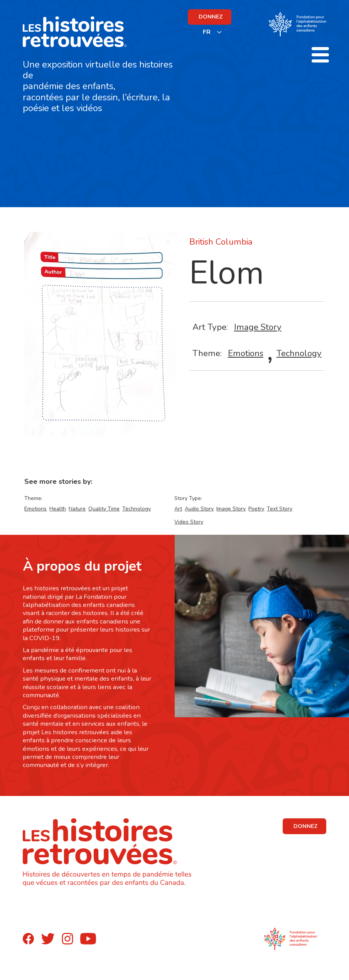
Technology (299, 353)
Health (58, 509)
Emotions (246, 353)
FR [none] (207, 32)
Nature (77, 509)
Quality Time (104, 509)
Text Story (280, 509)
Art (178, 509)
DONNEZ (211, 17)
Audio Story (199, 509)
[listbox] (212, 32)
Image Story (258, 327)
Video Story (189, 522)
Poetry (256, 509)
